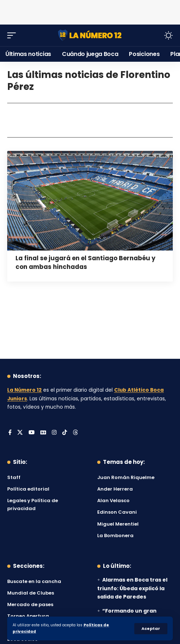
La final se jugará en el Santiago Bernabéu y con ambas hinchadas (85, 262)
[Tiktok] (65, 433)
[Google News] (43, 433)
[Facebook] (10, 433)
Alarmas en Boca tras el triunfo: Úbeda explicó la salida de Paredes (132, 588)
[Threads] (75, 433)
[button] (151, 629)
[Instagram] (54, 433)
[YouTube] (31, 433)
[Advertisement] (90, 11)
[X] (20, 433)
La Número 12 (24, 390)
